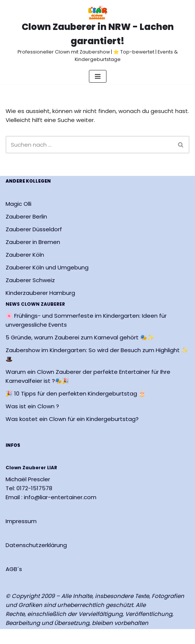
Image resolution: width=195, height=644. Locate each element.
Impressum (21, 521)
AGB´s (14, 569)
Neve (13, 636)
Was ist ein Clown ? (32, 407)
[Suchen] (89, 145)
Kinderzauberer (27, 293)
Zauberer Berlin (26, 216)
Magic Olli (18, 204)
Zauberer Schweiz (30, 280)
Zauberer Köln (25, 255)
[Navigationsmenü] (98, 76)
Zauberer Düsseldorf (34, 229)
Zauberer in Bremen (33, 242)
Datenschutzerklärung (36, 545)
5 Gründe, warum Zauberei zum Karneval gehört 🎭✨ (80, 338)
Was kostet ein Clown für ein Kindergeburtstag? (72, 419)
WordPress (90, 636)
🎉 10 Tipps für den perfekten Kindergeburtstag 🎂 (76, 394)
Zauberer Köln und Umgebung (47, 267)
